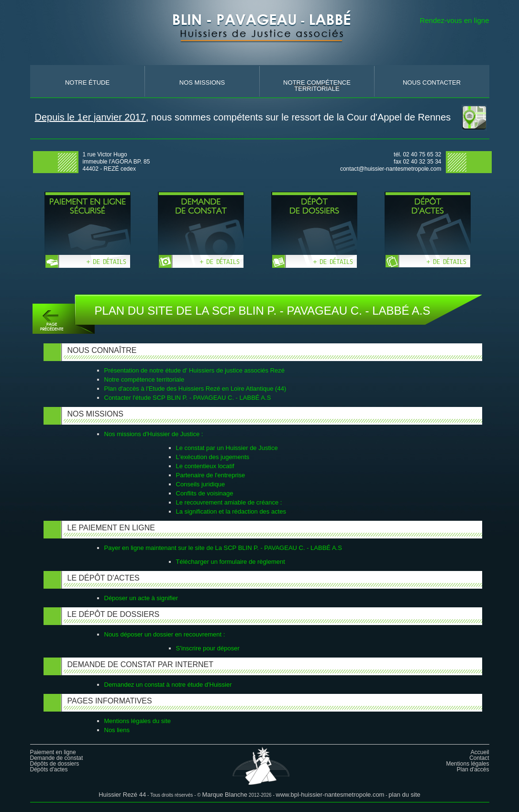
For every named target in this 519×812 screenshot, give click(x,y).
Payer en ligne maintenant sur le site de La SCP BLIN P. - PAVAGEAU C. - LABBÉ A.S (223, 548)
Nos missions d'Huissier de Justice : (154, 434)
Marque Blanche (225, 795)
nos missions (202, 82)
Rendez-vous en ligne (454, 20)
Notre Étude (87, 82)
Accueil (480, 752)
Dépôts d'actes (49, 769)
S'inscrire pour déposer (208, 648)
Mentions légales (467, 764)
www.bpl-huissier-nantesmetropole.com (330, 795)
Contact (479, 758)
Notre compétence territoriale (144, 379)
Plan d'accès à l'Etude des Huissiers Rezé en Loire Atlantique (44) (195, 389)
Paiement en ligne (53, 752)
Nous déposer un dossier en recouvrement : (165, 634)
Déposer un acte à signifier (141, 598)
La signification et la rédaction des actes (231, 511)
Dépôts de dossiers (55, 764)
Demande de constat (57, 758)
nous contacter (432, 82)
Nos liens (117, 730)
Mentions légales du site (138, 721)
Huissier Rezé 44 (122, 795)
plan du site (404, 795)
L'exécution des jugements (213, 457)
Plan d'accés (473, 769)
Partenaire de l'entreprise (211, 475)
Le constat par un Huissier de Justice (227, 448)
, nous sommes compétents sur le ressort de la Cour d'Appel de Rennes (243, 117)
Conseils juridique (201, 484)
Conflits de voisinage (205, 493)
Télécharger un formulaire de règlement (231, 562)
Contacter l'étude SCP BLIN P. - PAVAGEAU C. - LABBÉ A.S (188, 398)
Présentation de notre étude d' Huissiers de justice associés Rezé (195, 370)
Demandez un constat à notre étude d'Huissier (168, 685)
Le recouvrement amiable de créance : (229, 502)
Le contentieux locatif (205, 466)
